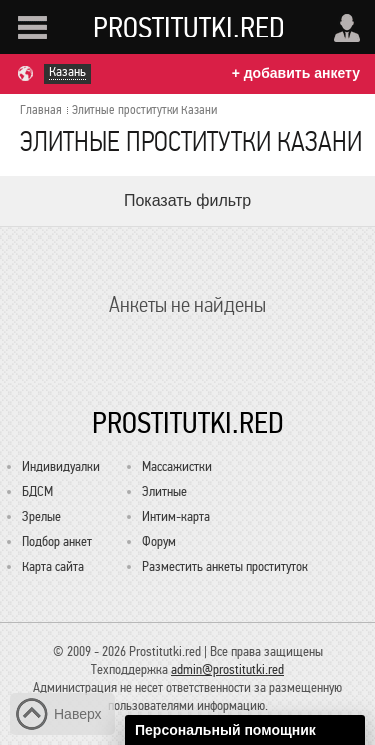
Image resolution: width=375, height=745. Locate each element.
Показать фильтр (187, 200)
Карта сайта (53, 566)
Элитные (164, 491)
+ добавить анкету (296, 73)
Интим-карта (176, 516)
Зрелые (41, 516)
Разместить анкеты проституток (225, 566)
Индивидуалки (61, 466)
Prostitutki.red (189, 27)
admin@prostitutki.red (227, 669)
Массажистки (177, 466)
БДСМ (37, 491)
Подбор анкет (57, 541)
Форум (159, 541)
